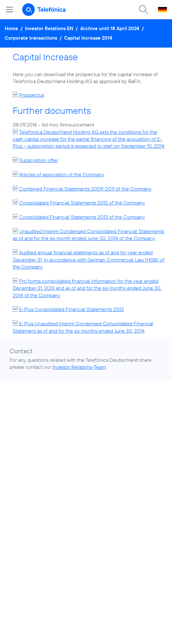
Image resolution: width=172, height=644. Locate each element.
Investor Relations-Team (79, 367)
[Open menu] (10, 10)
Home (11, 28)
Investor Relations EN (49, 28)
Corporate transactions (31, 38)
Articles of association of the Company (62, 174)
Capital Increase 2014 (88, 38)
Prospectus (32, 95)
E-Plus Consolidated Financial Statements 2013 (71, 309)
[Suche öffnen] (143, 10)
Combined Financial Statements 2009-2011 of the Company (85, 189)
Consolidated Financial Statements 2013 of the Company (82, 217)
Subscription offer (39, 160)
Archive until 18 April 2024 (110, 28)
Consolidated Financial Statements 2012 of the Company (82, 203)
